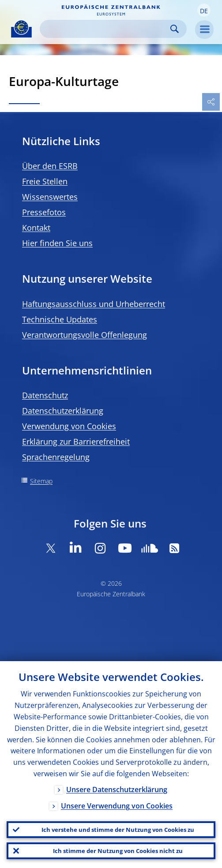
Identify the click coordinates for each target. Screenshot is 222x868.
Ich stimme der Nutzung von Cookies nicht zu (118, 851)
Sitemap (41, 481)
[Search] (106, 29)
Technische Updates (60, 319)
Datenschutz (45, 395)
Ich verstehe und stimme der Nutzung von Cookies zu (118, 830)
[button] (204, 10)
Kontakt (36, 228)
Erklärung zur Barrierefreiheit (76, 441)
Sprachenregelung (56, 457)
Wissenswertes (50, 197)
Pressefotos (44, 212)
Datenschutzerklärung (63, 411)
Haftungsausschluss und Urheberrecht (94, 304)
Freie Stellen (45, 181)
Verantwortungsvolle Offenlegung (85, 335)
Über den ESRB (50, 166)
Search (175, 29)
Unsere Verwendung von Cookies (117, 806)
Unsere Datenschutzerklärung (117, 789)
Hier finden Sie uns (57, 243)
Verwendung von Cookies (69, 426)
